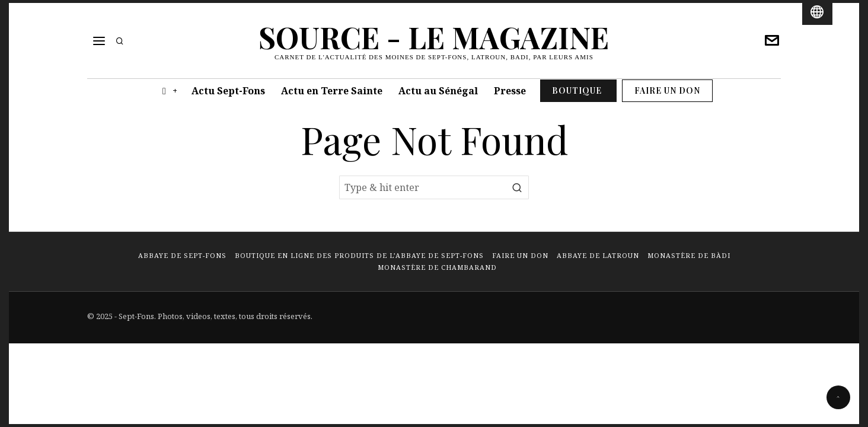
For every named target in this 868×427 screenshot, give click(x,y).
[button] (517, 187)
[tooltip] (772, 41)
